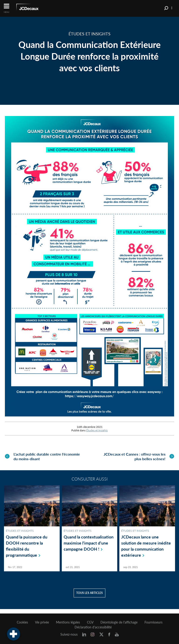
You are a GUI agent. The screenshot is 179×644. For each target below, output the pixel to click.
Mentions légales (68, 622)
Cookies (22, 622)
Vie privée (42, 622)
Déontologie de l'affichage (119, 622)
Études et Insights (97, 430)
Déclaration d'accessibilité (93, 627)
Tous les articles (89, 597)
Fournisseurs (153, 622)
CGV (90, 622)
